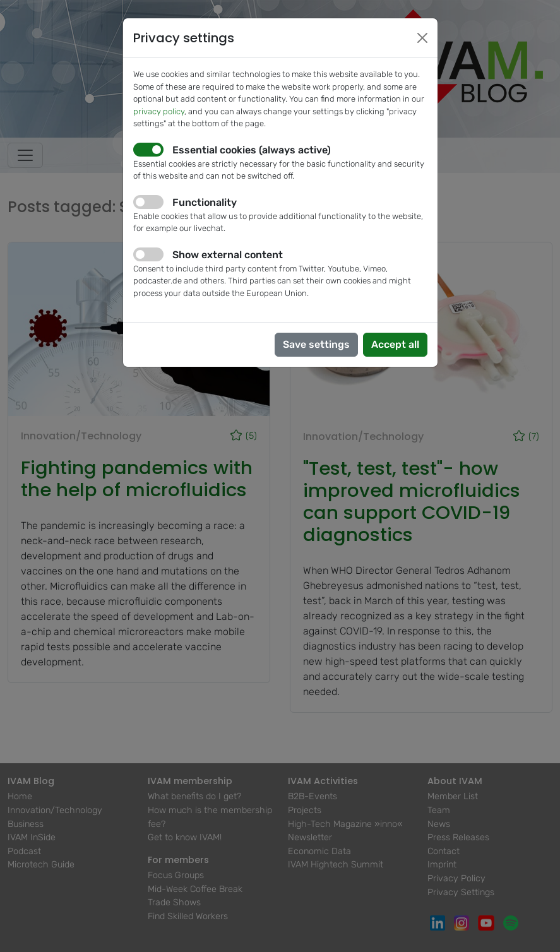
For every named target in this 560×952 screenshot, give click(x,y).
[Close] (422, 38)
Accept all (395, 344)
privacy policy (159, 111)
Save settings (316, 344)
